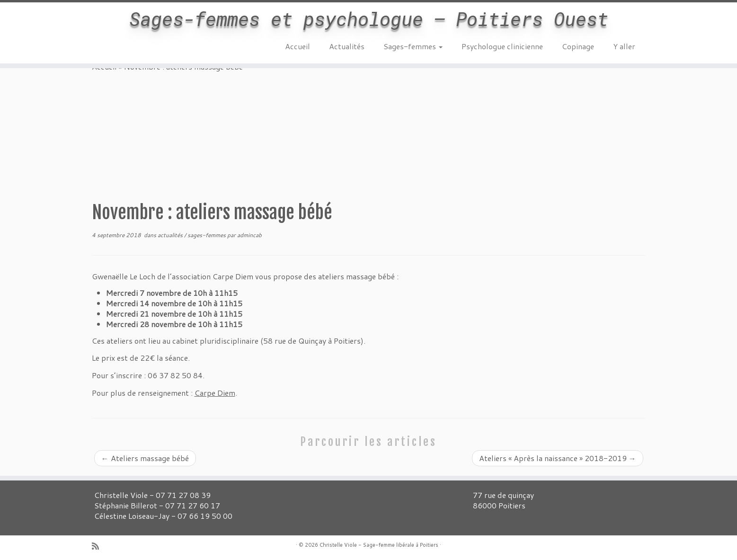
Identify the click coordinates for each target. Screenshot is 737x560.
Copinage (578, 46)
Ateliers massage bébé (145, 458)
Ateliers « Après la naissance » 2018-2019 (558, 458)
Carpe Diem (215, 393)
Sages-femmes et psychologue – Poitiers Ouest (369, 19)
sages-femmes (207, 235)
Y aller (624, 46)
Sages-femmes (413, 46)
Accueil (297, 46)
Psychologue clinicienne (502, 46)
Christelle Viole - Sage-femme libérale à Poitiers (379, 545)
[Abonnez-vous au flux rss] (98, 546)
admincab (249, 235)
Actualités (347, 46)
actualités (171, 235)
